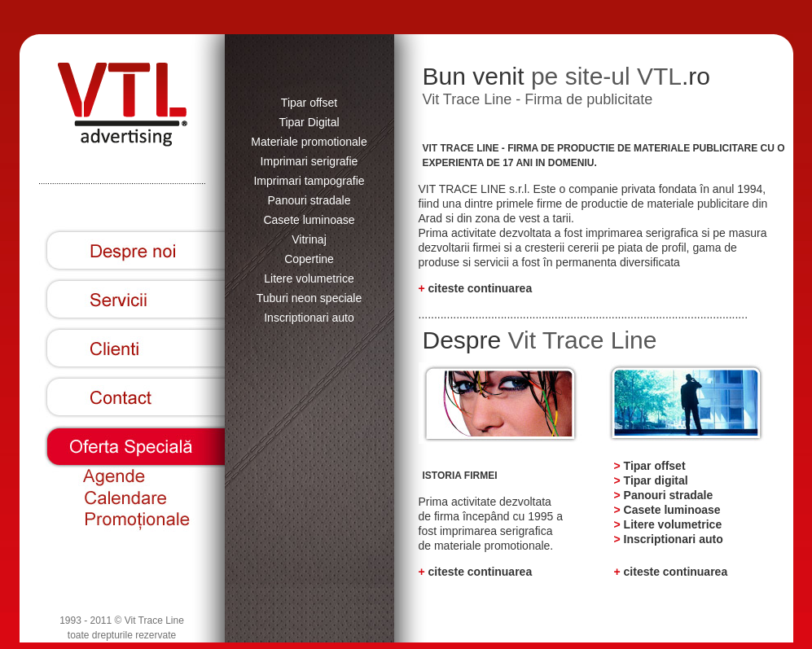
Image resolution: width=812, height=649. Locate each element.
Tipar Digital (309, 122)
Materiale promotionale (309, 142)
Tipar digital (656, 480)
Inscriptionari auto (309, 318)
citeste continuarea (481, 288)
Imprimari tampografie (309, 181)
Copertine (309, 259)
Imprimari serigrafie (309, 161)
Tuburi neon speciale (309, 298)
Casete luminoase (309, 220)
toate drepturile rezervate (122, 635)
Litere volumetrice (309, 278)
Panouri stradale (309, 200)
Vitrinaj (309, 239)
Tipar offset (309, 103)
